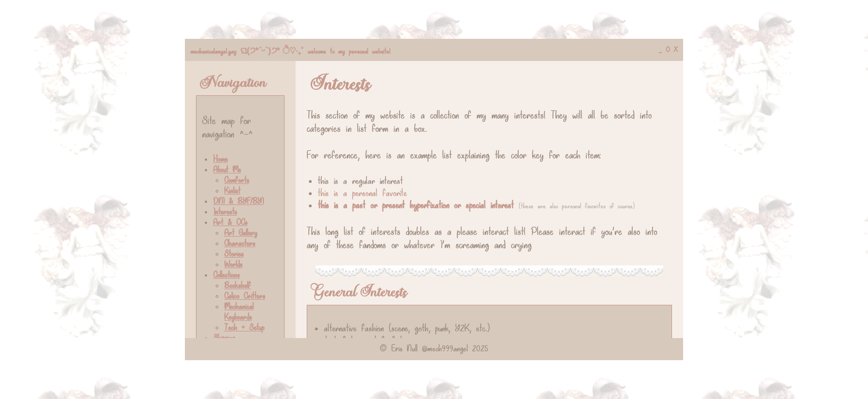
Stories (234, 255)
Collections (226, 276)
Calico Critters (245, 297)
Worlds (233, 265)
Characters (240, 244)
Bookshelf (237, 286)
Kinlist (232, 191)
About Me (227, 170)
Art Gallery (241, 234)
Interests (225, 213)
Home (220, 160)
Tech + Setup (244, 328)
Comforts (237, 181)
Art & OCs (230, 223)
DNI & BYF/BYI (238, 202)
